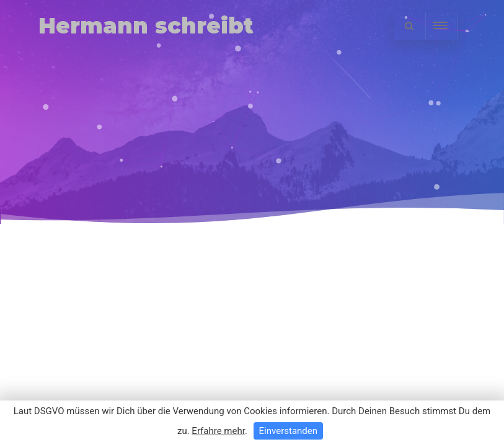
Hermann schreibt (146, 26)
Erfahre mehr (218, 431)
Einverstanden (288, 431)
